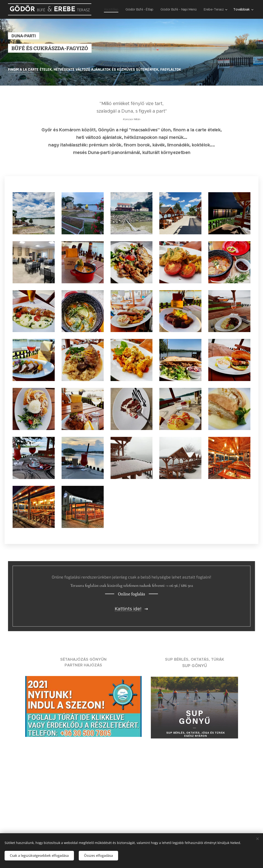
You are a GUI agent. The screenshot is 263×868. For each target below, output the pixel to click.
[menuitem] (106, 9)
